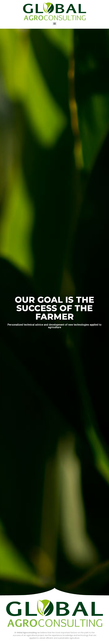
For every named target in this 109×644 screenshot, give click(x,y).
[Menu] (55, 24)
